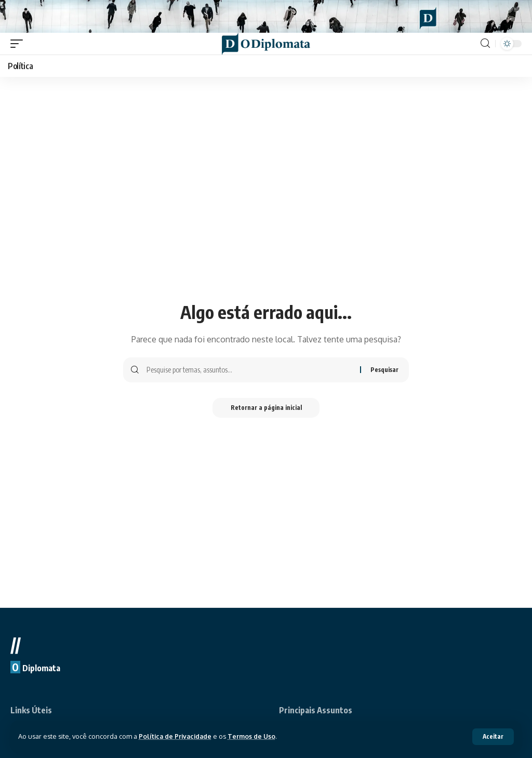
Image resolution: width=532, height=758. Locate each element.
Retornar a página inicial (266, 413)
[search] (485, 48)
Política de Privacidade (177, 736)
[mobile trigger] (19, 48)
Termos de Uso (255, 736)
